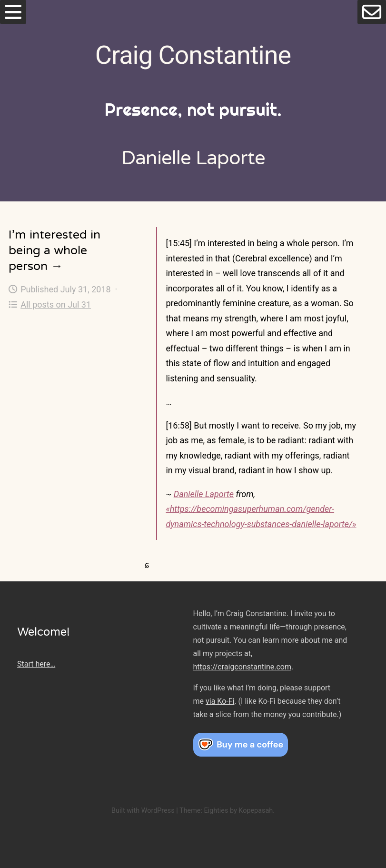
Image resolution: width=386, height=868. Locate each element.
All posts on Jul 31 (50, 304)
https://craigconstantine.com (242, 667)
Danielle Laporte (204, 494)
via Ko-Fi (220, 701)
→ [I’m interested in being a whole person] (57, 266)
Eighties (216, 811)
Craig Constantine (193, 55)
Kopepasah (256, 811)
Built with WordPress (143, 811)
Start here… (36, 664)
